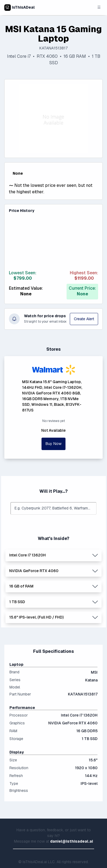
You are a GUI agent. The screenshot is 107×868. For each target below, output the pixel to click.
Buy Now (53, 444)
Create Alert (84, 319)
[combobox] (53, 508)
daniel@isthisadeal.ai (72, 841)
